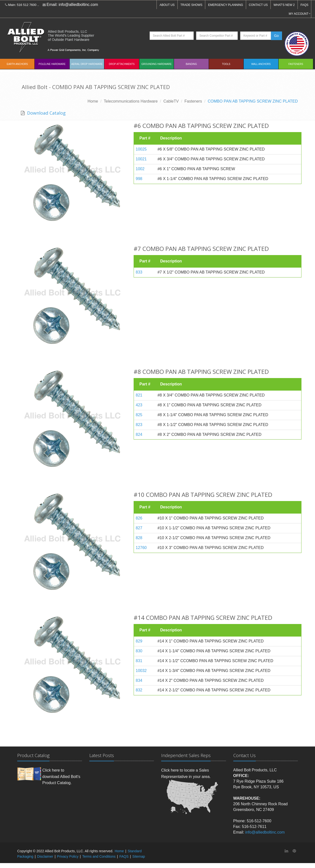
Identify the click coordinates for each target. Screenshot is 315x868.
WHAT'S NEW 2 (284, 5)
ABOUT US (167, 5)
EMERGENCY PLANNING (226, 5)
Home (93, 101)
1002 (140, 169)
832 (139, 690)
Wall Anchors (261, 64)
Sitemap (139, 856)
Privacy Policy (68, 856)
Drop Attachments (122, 64)
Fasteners (296, 64)
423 (139, 405)
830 (139, 651)
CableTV (171, 101)
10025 (141, 149)
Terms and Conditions (99, 856)
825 (139, 415)
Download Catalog (46, 113)
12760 (141, 548)
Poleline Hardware (52, 64)
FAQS (304, 5)
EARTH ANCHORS (17, 64)
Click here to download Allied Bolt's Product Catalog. (61, 777)
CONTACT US (258, 5)
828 (139, 538)
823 (139, 425)
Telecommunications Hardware (131, 101)
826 (139, 518)
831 (139, 661)
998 (139, 179)
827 (139, 528)
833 (139, 272)
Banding (191, 64)
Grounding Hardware (157, 64)
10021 (141, 159)
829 (139, 641)
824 (139, 434)
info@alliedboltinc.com (78, 5)
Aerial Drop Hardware (87, 64)
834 (139, 680)
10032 (141, 671)
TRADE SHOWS (191, 5)
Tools (226, 64)
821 (139, 395)
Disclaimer (45, 856)
